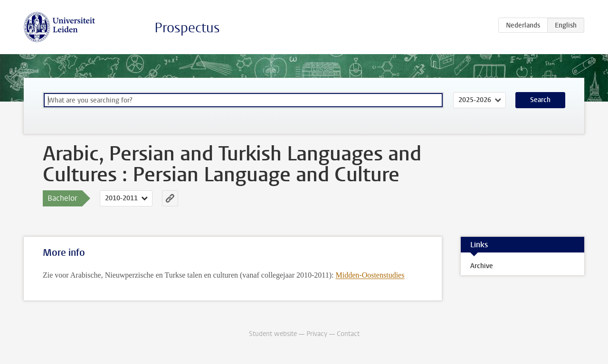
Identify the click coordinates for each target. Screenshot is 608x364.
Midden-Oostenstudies (370, 275)
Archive (482, 266)
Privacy (317, 334)
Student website (273, 334)
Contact (348, 334)
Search (540, 100)
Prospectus (187, 28)
